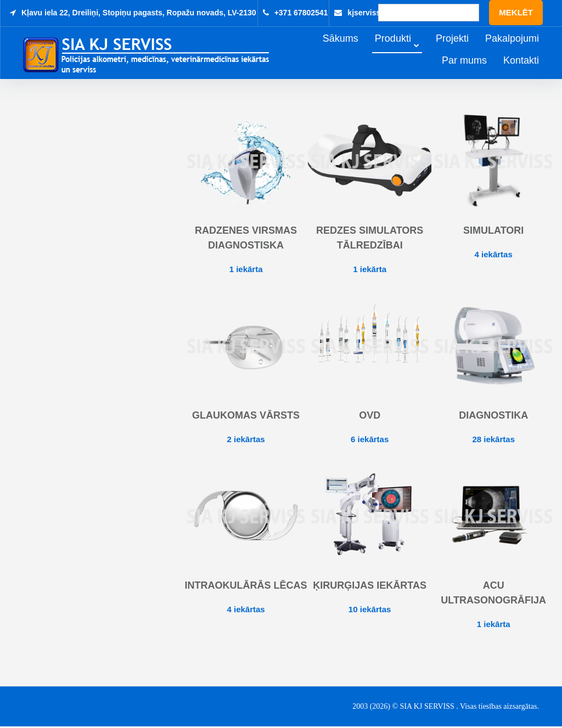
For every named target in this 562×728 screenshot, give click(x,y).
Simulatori (493, 232)
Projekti (468, 50)
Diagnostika (493, 417)
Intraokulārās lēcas (246, 587)
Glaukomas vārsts (246, 417)
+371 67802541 (301, 13)
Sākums (356, 50)
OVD (370, 417)
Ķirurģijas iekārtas (370, 587)
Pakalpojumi (527, 50)
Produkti (408, 50)
